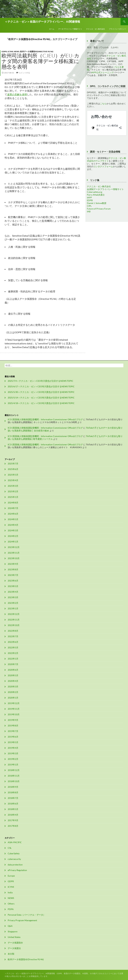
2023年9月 (13, 564)
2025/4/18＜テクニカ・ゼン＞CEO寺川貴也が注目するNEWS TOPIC (41, 403)
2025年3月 (13, 486)
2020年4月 (13, 681)
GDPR (4, 51)
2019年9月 (13, 720)
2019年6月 (13, 737)
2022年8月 (13, 631)
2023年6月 (13, 581)
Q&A (10, 926)
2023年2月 (13, 603)
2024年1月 (13, 542)
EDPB (90, 200)
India (10, 892)
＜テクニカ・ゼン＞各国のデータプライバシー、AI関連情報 (42, 22)
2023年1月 (13, 608)
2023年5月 (13, 586)
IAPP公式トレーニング (102, 72)
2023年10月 (14, 558)
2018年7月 (13, 798)
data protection (15, 865)
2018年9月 (13, 787)
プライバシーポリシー (117, 29)
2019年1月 (13, 765)
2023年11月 (14, 553)
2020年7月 (13, 664)
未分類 (11, 954)
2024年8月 (13, 503)
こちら (103, 104)
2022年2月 (13, 653)
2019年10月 (14, 714)
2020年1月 (13, 698)
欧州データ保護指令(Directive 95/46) (37, 51)
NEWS (17, 51)
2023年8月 (13, 569)
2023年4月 (13, 592)
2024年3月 (13, 530)
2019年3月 (13, 753)
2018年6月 (13, 804)
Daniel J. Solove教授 (97, 203)
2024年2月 (13, 536)
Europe (11, 876)
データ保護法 (14, 948)
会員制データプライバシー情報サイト (105, 189)
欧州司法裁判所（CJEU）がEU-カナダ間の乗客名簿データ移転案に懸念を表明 (40, 61)
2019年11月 (14, 709)
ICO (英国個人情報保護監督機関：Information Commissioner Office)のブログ (45, 419)
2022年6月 (13, 642)
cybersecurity (14, 859)
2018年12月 (14, 770)
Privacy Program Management (22, 920)
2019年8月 (13, 726)
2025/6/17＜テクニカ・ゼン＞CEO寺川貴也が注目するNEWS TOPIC (41, 386)
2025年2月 (13, 491)
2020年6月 (13, 670)
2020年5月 (13, 675)
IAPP (89, 198)
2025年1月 (13, 497)
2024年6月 (13, 514)
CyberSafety (14, 853)
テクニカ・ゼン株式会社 (96, 29)
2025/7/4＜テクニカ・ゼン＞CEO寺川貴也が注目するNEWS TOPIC (41, 381)
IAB (89, 211)
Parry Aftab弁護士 (96, 195)
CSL (10, 848)
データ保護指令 (15, 943)
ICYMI (10, 51)
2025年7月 (13, 464)
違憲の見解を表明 (17, 94)
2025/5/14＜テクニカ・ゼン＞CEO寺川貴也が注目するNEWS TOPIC (41, 398)
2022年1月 (13, 659)
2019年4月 (13, 748)
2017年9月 (13, 820)
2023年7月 (13, 575)
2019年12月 (14, 703)
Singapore (13, 931)
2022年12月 (14, 614)
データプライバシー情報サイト (70, 29)
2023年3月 (13, 597)
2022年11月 (14, 620)
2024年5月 (13, 519)
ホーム (52, 29)
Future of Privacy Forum (99, 209)
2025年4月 (13, 480)
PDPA (11, 909)
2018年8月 (13, 792)
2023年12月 (14, 547)
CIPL (89, 206)
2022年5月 (13, 647)
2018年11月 (14, 776)
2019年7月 (13, 731)
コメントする (24, 73)
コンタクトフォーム (103, 166)
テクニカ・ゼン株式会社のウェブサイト (106, 159)
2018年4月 (13, 815)
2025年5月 (13, 475)
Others (11, 904)
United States (14, 937)
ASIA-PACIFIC (15, 842)
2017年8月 (13, 826)
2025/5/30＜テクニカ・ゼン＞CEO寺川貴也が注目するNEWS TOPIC (41, 392)
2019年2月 (13, 759)
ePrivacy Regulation (17, 870)
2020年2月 (13, 692)
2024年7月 (13, 508)
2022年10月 (14, 625)
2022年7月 (13, 636)
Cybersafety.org (95, 192)
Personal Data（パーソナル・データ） (26, 915)
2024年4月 (13, 525)
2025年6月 (13, 469)
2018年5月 (13, 809)
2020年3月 (13, 686)
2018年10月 (14, 781)
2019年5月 (13, 742)
